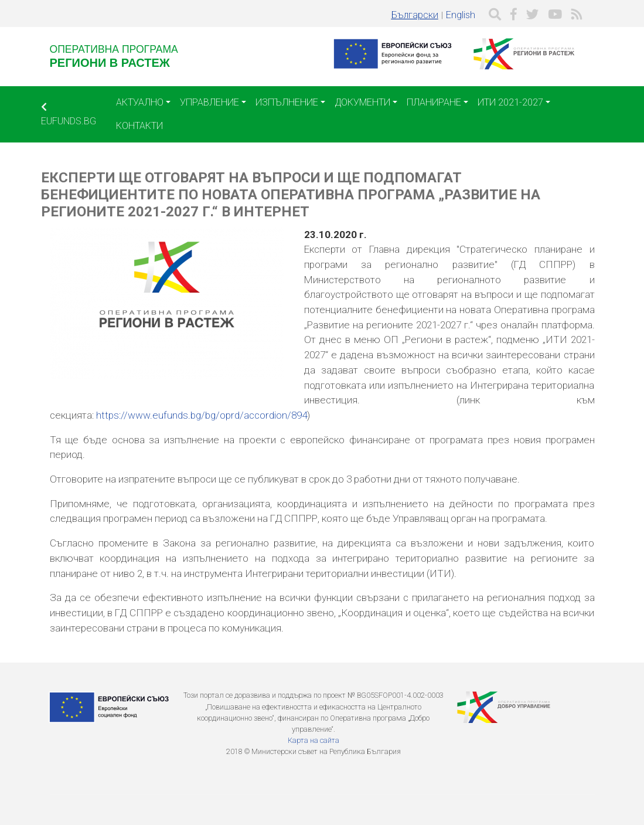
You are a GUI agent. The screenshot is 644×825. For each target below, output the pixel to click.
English (461, 15)
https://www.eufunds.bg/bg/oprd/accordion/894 (202, 415)
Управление (209, 102)
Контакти (139, 126)
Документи (362, 102)
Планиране (434, 102)
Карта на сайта (314, 740)
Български (415, 15)
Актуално (140, 102)
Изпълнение (287, 102)
